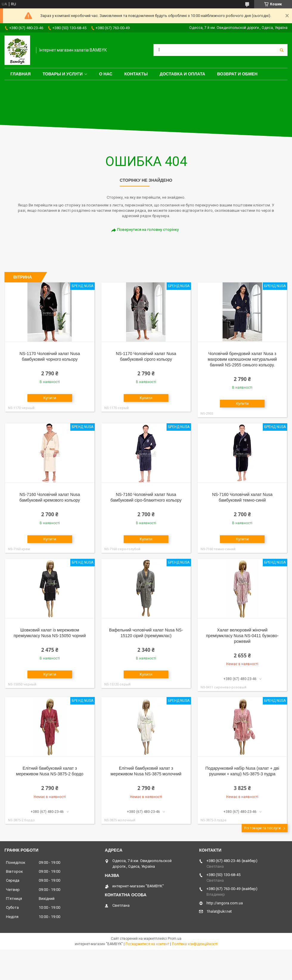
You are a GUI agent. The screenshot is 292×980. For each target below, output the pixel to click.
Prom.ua (175, 939)
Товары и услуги (63, 74)
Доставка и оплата (182, 74)
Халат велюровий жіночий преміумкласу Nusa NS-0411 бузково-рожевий (242, 636)
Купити (50, 398)
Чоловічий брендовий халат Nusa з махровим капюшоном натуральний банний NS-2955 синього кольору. (242, 359)
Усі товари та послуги (262, 828)
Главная (21, 74)
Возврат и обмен (237, 74)
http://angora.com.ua (225, 903)
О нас (106, 74)
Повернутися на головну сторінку (148, 230)
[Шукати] (282, 50)
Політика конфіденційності (195, 944)
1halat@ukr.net (219, 911)
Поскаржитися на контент (147, 944)
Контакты (136, 74)
